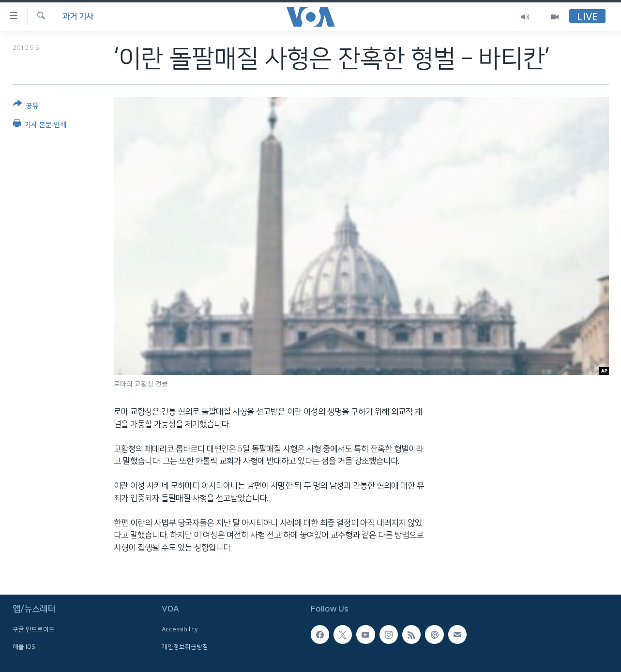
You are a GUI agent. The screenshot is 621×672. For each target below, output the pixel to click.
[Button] (26, 107)
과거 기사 (78, 16)
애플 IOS (24, 647)
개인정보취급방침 (185, 647)
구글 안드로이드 (34, 629)
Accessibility (180, 629)
